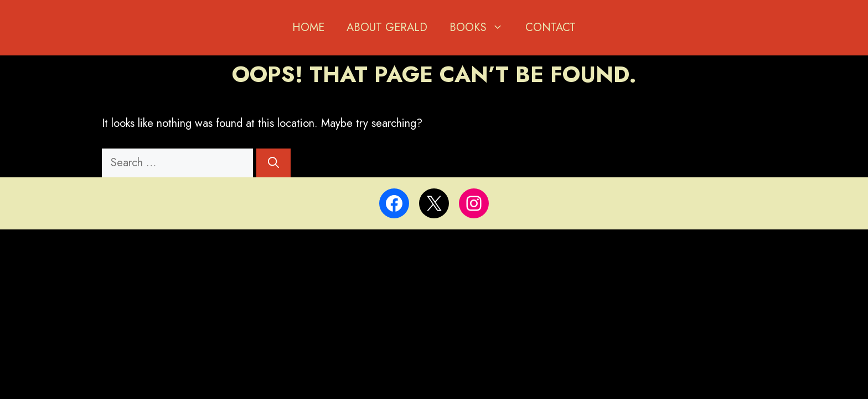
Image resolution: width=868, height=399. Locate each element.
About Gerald (387, 27)
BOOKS (482, 28)
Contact (551, 27)
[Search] (273, 163)
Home (308, 27)
